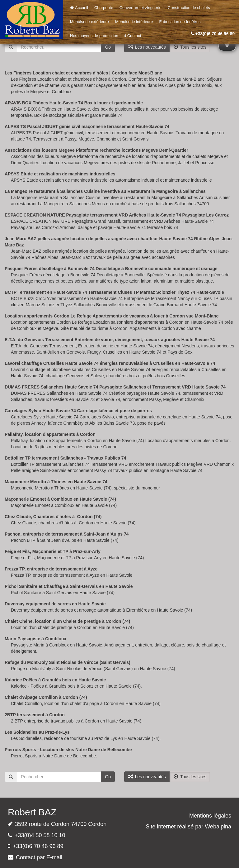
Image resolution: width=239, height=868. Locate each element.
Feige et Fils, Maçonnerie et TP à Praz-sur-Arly (53, 551)
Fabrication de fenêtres (180, 22)
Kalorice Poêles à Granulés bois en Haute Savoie (55, 680)
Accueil (79, 8)
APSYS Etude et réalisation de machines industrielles (60, 174)
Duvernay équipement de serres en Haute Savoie (55, 604)
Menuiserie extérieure (89, 22)
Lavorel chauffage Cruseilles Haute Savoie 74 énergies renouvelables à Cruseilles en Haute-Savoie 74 (110, 363)
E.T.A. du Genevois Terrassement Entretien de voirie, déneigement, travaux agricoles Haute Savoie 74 (110, 340)
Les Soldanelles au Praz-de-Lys (37, 732)
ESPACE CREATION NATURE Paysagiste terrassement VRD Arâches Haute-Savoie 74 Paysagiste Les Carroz (117, 215)
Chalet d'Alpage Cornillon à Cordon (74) (46, 697)
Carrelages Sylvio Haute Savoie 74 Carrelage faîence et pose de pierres (78, 411)
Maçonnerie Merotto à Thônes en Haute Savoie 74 (56, 482)
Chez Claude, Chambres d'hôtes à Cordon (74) (53, 517)
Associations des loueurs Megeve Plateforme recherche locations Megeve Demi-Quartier (96, 150)
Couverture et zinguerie (141, 8)
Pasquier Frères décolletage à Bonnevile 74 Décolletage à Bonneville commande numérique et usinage (111, 269)
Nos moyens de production (94, 36)
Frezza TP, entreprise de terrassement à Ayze (51, 569)
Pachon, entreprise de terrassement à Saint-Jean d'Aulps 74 (67, 534)
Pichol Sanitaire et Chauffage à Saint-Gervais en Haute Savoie (69, 586)
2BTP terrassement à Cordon (35, 715)
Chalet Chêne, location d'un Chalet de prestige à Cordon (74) (67, 621)
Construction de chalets (189, 8)
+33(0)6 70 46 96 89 (215, 34)
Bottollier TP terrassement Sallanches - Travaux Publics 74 (65, 458)
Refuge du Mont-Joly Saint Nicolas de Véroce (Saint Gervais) (68, 662)
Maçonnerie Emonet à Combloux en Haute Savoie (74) (60, 499)
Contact (133, 36)
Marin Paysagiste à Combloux (35, 639)
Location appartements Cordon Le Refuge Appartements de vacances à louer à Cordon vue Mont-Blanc (112, 316)
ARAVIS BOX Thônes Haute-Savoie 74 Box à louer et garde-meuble (74, 103)
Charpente (104, 8)
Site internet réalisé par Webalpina (188, 827)
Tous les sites (190, 47)
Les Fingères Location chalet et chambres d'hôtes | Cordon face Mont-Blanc (83, 73)
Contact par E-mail (39, 857)
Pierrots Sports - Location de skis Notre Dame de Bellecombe (68, 750)
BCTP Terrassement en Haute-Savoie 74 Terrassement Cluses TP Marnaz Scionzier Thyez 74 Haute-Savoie (114, 292)
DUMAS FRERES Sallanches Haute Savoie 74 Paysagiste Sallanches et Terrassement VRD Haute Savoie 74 (115, 387)
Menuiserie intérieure (134, 22)
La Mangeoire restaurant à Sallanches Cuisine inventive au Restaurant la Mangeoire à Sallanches (105, 191)
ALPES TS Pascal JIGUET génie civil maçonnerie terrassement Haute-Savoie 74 (87, 126)
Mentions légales (210, 816)
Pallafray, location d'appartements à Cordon (50, 434)
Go (108, 47)
